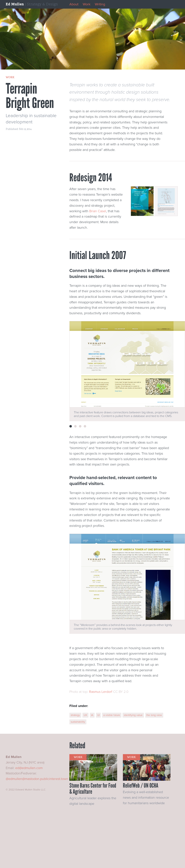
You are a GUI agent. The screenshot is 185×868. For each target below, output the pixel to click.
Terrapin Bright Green (30, 96)
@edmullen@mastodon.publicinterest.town (37, 779)
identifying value (133, 715)
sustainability (78, 722)
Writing (100, 4)
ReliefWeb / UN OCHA (141, 785)
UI (98, 715)
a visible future (112, 715)
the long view (154, 715)
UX (85, 715)
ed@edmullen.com (29, 768)
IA (92, 715)
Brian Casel (98, 211)
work (10, 77)
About (74, 4)
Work (87, 4)
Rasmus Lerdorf (101, 692)
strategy (75, 715)
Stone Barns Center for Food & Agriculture (93, 789)
